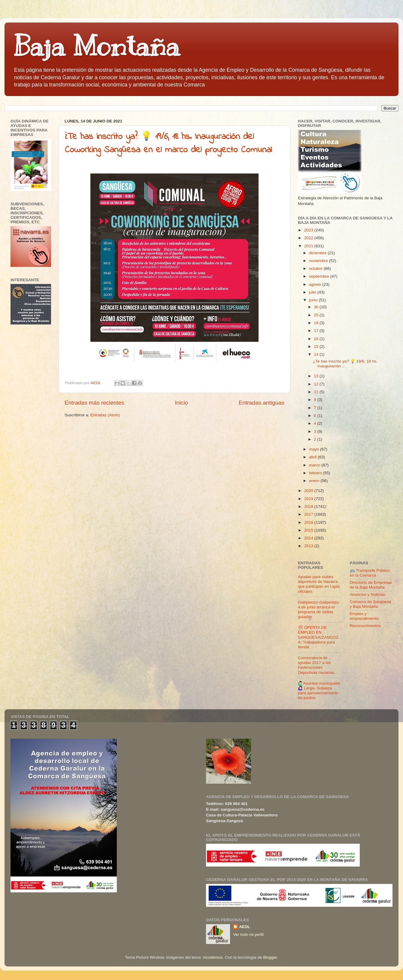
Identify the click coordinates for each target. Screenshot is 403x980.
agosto (316, 284)
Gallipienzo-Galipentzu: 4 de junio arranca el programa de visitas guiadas (319, 610)
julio (313, 292)
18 (317, 323)
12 (317, 384)
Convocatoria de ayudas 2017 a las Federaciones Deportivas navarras (316, 665)
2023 (309, 230)
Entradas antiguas (262, 403)
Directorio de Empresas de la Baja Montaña (371, 585)
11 (317, 392)
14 (317, 354)
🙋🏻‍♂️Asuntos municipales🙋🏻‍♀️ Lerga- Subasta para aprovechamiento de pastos (319, 691)
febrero (316, 473)
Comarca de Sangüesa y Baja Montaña (371, 604)
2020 (309, 491)
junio (314, 300)
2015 (309, 530)
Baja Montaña (97, 46)
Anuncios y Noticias (368, 594)
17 (317, 331)
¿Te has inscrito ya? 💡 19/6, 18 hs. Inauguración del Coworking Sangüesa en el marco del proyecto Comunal (168, 143)
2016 (309, 522)
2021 (309, 246)
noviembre (319, 261)
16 (317, 339)
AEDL (245, 927)
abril (313, 457)
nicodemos (213, 957)
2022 (309, 238)
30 (317, 307)
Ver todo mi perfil (248, 935)
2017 (309, 514)
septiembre (320, 276)
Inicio (181, 403)
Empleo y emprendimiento (364, 616)
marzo (315, 465)
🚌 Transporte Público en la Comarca (370, 573)
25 (317, 315)
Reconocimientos (365, 626)
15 (317, 347)
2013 (309, 546)
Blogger (270, 957)
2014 (309, 538)
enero (315, 481)
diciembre (318, 253)
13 (317, 376)
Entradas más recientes (94, 403)
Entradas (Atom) (105, 415)
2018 (309, 507)
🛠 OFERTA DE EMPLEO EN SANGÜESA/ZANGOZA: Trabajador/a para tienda (318, 637)
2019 (309, 499)
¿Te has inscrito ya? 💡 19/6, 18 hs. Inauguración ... (345, 364)
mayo (315, 449)
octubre (316, 268)
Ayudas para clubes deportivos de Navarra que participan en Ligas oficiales (319, 584)
